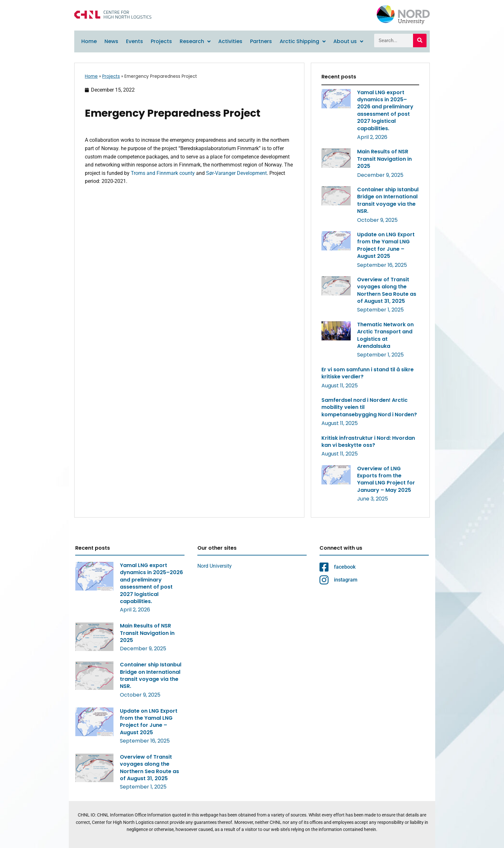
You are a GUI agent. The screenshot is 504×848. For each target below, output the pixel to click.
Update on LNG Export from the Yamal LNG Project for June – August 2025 (386, 245)
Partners (261, 41)
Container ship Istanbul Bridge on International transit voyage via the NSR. (388, 200)
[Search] (420, 41)
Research (195, 41)
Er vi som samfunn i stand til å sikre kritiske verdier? (368, 373)
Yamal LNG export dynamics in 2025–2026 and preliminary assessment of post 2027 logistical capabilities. (385, 110)
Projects (161, 41)
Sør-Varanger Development (236, 173)
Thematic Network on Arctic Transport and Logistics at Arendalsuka (385, 335)
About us (348, 41)
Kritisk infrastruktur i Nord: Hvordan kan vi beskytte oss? (368, 442)
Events (135, 41)
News (111, 41)
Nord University (215, 566)
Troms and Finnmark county (163, 173)
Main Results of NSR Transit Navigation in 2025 (384, 159)
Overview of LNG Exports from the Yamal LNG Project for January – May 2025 (386, 479)
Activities (230, 41)
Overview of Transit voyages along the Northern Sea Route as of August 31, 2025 (387, 290)
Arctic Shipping (303, 41)
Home (89, 41)
